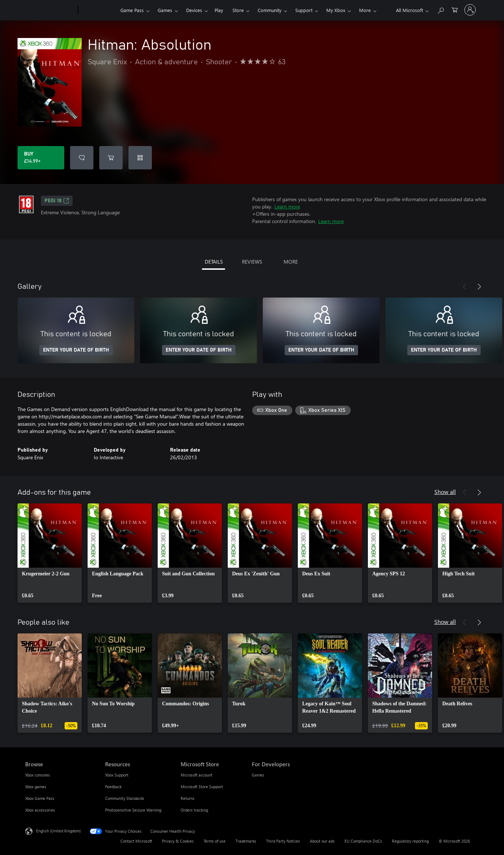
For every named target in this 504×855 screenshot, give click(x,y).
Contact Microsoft (136, 841)
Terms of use (215, 841)
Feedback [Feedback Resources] (113, 787)
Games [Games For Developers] (258, 775)
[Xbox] (98, 10)
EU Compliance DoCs (363, 841)
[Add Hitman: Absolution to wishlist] (82, 158)
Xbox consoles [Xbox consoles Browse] (38, 775)
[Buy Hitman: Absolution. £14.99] (41, 158)
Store (238, 10)
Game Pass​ (132, 10)
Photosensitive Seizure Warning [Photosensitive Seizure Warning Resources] (133, 810)
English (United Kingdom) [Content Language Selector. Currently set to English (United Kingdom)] (58, 831)
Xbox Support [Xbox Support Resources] (117, 775)
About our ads (322, 841)
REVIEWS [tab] (252, 262)
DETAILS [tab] (214, 262)
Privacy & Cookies (178, 841)
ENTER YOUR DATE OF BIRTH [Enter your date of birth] (76, 350)
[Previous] (465, 287)
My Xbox (336, 10)
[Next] (479, 287)
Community (270, 10)
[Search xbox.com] (440, 9)
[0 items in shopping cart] (455, 9)
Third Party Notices (283, 841)
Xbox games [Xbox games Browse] (36, 787)
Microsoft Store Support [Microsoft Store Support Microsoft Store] (202, 787)
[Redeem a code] (140, 158)
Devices (194, 10)
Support (304, 10)
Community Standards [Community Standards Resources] (125, 798)
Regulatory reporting (410, 841)
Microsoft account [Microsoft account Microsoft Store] (197, 775)
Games (165, 10)
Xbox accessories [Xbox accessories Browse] (40, 810)
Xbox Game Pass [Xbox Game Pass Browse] (40, 798)
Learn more (287, 206)
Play (219, 10)
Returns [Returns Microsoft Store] (188, 798)
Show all (445, 492)
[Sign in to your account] (470, 10)
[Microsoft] (50, 10)
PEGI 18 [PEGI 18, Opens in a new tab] (57, 201)
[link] (50, 553)
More (365, 10)
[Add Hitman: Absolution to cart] (111, 158)
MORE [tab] (291, 262)
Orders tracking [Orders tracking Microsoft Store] (194, 810)
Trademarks (246, 841)
